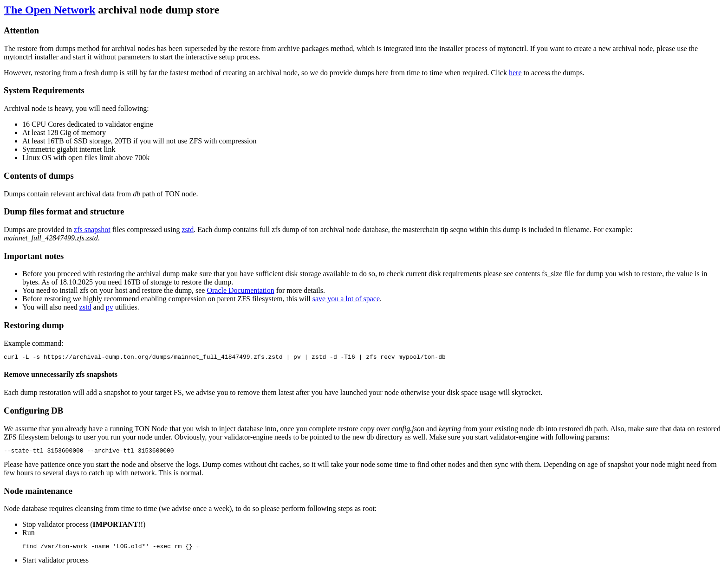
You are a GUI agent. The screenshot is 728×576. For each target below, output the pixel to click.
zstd (188, 230)
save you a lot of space (346, 299)
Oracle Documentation (240, 290)
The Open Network (49, 10)
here (515, 73)
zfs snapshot (92, 230)
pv (110, 307)
